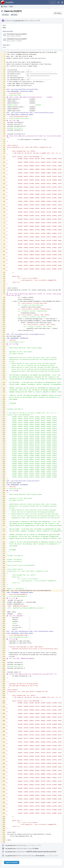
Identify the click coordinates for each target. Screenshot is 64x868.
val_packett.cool (18, 21)
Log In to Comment (12, 862)
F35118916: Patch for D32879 (17, 34)
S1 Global (35, 848)
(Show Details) (40, 856)
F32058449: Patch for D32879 (17, 39)
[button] (62, 2)
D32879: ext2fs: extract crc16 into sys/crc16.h (41, 852)
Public (15, 15)
